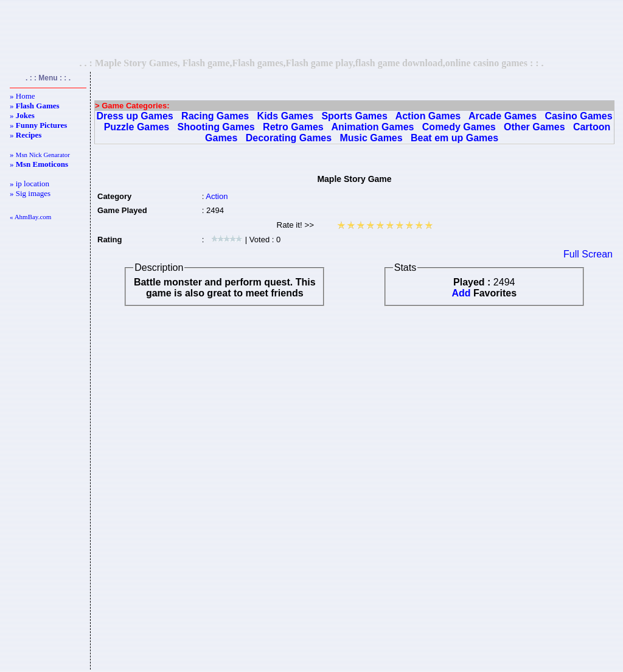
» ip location (30, 184)
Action (217, 196)
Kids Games (285, 116)
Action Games (428, 116)
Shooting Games (216, 127)
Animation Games (372, 127)
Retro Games (293, 127)
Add (461, 293)
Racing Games (215, 116)
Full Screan (588, 254)
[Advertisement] (311, 29)
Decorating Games (289, 138)
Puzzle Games (137, 127)
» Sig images (30, 193)
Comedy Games (459, 127)
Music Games (371, 138)
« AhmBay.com (30, 217)
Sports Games (354, 116)
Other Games (534, 127)
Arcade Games (503, 116)
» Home (23, 96)
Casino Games (578, 116)
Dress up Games (134, 116)
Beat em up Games (454, 138)
